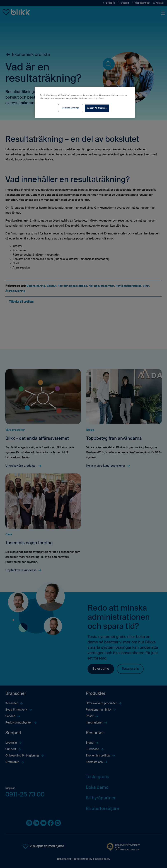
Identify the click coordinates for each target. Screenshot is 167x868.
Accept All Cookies (97, 108)
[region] (85, 102)
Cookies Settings (71, 108)
